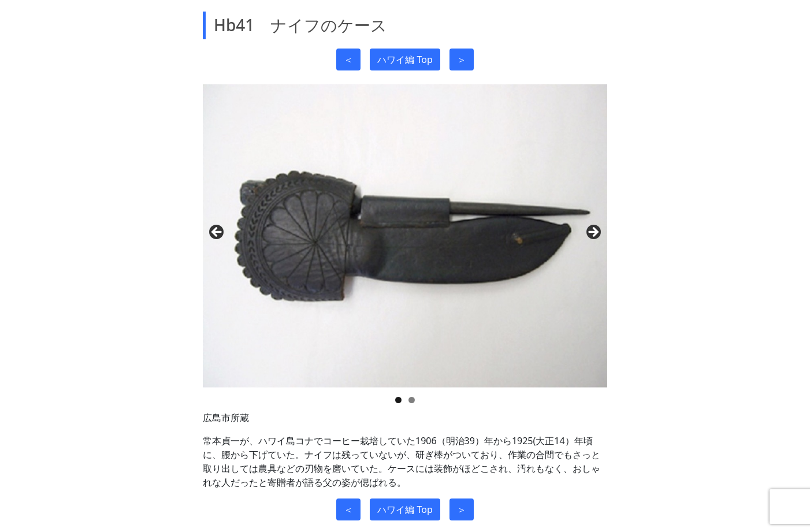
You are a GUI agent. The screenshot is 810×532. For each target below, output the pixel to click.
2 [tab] (412, 400)
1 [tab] (398, 400)
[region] (405, 236)
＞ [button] (462, 59)
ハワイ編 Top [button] (405, 59)
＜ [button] (348, 59)
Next (593, 233)
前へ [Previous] (217, 233)
